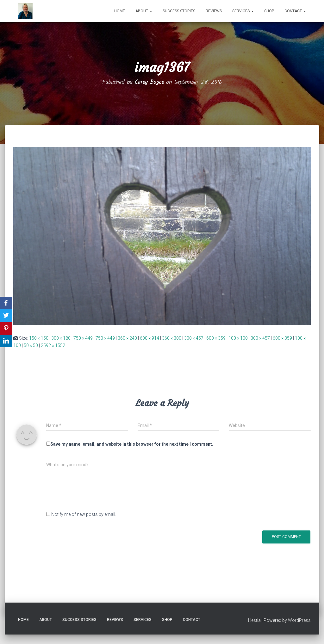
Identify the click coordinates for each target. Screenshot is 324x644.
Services (243, 11)
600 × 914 (150, 338)
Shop (269, 11)
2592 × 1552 (53, 345)
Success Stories (179, 11)
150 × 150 (39, 338)
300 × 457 (194, 338)
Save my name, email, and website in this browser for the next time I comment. (132, 444)
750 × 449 (83, 338)
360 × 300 (172, 338)
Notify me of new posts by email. (84, 514)
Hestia (254, 620)
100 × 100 (238, 338)
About (144, 11)
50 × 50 (31, 345)
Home (120, 11)
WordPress (299, 620)
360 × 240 (127, 338)
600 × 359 (216, 338)
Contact (295, 11)
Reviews (214, 11)
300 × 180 (61, 338)
